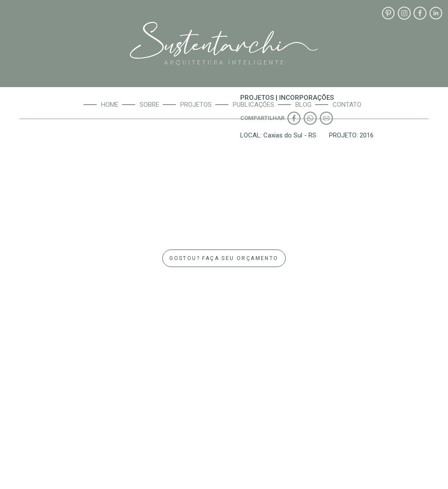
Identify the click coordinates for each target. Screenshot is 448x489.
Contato (347, 105)
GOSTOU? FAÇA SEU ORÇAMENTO (224, 258)
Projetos (196, 105)
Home (110, 105)
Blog (303, 105)
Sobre (149, 105)
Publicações (254, 105)
